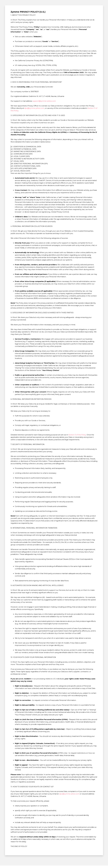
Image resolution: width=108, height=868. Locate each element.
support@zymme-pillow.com (44, 101)
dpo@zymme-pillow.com (34, 108)
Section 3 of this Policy (77, 435)
